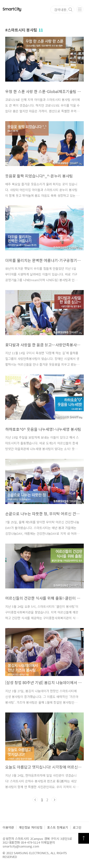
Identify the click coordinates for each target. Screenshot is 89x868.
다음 (54, 800)
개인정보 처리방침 (31, 827)
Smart (12, 9)
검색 (70, 10)
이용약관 (8, 827)
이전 (35, 800)
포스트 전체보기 (58, 827)
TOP (84, 838)
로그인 (77, 827)
